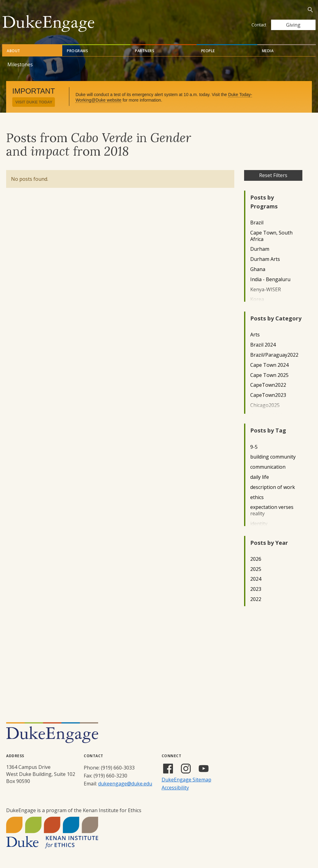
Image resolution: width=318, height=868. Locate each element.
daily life (260, 477)
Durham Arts (265, 259)
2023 (256, 589)
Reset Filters (273, 175)
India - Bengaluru (270, 279)
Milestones (20, 64)
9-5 (254, 447)
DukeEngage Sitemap (186, 780)
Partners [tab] (145, 51)
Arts (255, 335)
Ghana (258, 269)
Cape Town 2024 (269, 365)
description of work (273, 487)
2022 (256, 599)
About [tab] (13, 51)
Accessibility (175, 788)
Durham (260, 249)
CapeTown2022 (268, 385)
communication (268, 467)
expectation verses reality (272, 510)
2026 (256, 559)
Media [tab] (268, 51)
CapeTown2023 (268, 395)
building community (273, 457)
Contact (259, 25)
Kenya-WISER (266, 290)
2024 (256, 579)
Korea (257, 299)
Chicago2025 (265, 405)
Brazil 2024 (263, 345)
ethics (257, 497)
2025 (256, 569)
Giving (293, 25)
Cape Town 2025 (269, 375)
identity (259, 524)
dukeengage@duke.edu (125, 784)
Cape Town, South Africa (271, 236)
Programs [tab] (77, 51)
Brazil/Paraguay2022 (274, 355)
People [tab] (208, 51)
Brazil (257, 223)
